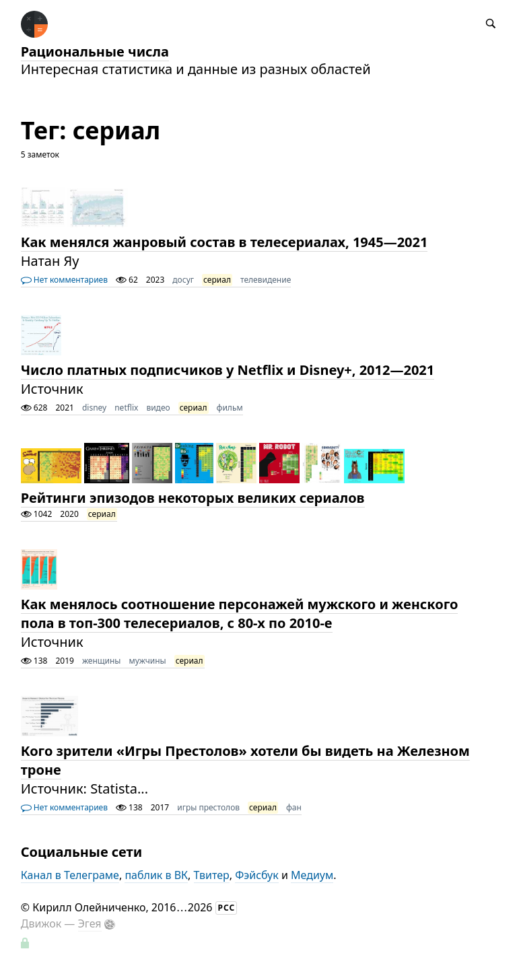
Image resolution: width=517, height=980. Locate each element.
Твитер (212, 875)
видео (158, 408)
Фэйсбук (257, 875)
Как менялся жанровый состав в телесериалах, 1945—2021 (225, 242)
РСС (227, 908)
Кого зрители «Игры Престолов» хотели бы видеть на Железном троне (245, 760)
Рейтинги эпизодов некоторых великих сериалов (193, 498)
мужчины (147, 661)
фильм (230, 408)
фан (294, 807)
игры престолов (208, 807)
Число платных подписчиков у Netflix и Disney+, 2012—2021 (228, 370)
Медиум (312, 875)
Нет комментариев (64, 280)
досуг (183, 280)
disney (94, 408)
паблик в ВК (156, 875)
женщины (102, 661)
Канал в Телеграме (70, 875)
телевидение (266, 280)
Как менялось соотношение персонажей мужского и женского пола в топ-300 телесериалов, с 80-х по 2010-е (240, 614)
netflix (126, 408)
